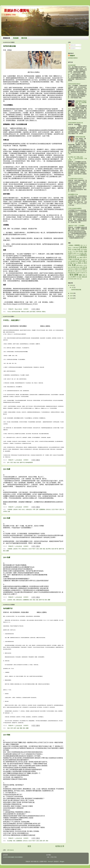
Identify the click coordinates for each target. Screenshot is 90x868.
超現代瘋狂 (33, 312)
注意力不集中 (55, 509)
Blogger (62, 861)
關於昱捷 (24, 38)
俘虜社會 (23, 312)
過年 (74, 271)
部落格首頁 (7, 38)
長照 (12, 462)
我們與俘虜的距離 (9, 46)
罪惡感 (80, 269)
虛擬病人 (81, 265)
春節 (69, 261)
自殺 (74, 253)
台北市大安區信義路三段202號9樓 (12, 857)
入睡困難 (10, 509)
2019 (72, 285)
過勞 (76, 271)
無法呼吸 (48, 549)
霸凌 (78, 279)
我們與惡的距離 (16, 312)
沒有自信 (48, 509)
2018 (72, 293)
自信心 (23, 509)
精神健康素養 (29, 462)
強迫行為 (75, 263)
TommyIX (50, 861)
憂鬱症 (81, 275)
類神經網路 (71, 279)
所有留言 (72, 48)
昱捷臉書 (16, 38)
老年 (8, 462)
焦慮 (9, 511)
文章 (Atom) (10, 850)
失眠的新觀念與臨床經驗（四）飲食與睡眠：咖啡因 (81, 103)
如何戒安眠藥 (72, 65)
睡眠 (77, 269)
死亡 (71, 251)
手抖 (20, 549)
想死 (81, 267)
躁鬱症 (75, 279)
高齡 (71, 263)
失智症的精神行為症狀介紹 (75, 123)
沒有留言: (26, 309)
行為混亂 (81, 253)
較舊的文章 (60, 846)
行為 (77, 253)
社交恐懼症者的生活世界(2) (76, 179)
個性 (77, 261)
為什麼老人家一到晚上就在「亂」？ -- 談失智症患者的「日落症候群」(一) (78, 158)
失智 (82, 250)
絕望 (78, 265)
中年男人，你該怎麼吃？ (12, 320)
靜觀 (72, 277)
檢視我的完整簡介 (73, 58)
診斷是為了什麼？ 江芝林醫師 (76, 226)
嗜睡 (21, 728)
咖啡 (78, 257)
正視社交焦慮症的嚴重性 (75, 208)
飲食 (18, 462)
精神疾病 (39, 312)
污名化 (9, 312)
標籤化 (44, 312)
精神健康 (85, 271)
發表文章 (72, 45)
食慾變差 (73, 261)
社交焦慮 (76, 259)
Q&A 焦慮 (7, 469)
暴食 (47, 841)
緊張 (4, 551)
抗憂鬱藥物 (42, 509)
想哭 (44, 841)
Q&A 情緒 (7, 735)
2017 (72, 296)
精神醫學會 (83, 273)
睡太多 (73, 269)
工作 (84, 245)
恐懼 (41, 549)
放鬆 (81, 257)
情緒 (15, 462)
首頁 (29, 846)
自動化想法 (29, 509)
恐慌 (61, 509)
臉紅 (80, 277)
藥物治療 (84, 277)
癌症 (78, 277)
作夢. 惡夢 (35, 509)
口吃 (81, 245)
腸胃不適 (22, 462)
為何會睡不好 (8, 608)
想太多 (78, 267)
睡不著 (56, 549)
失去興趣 (10, 841)
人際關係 (71, 245)
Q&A (81, 279)
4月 (73, 287)
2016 (72, 298)
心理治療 (75, 248)
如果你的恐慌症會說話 (74, 84)
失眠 (20, 509)
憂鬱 (8, 551)
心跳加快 (15, 509)
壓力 (75, 277)
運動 (71, 271)
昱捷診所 (72, 56)
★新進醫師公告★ (73, 194)
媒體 (28, 312)
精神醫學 (78, 273)
